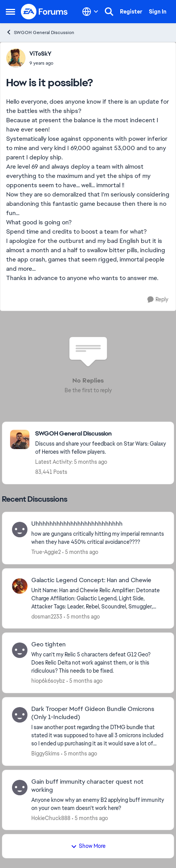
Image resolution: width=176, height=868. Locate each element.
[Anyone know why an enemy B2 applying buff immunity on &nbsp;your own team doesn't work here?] (98, 804)
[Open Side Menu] (10, 12)
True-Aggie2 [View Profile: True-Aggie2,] (46, 552)
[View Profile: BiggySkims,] (20, 715)
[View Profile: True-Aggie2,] (20, 530)
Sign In (158, 12)
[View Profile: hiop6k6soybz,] (20, 650)
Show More (88, 846)
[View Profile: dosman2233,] (20, 586)
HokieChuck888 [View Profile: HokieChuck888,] (51, 818)
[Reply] (158, 300)
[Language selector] (90, 12)
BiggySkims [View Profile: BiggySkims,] (45, 754)
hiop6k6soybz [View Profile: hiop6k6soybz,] (48, 681)
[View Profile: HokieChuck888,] (20, 788)
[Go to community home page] (44, 12)
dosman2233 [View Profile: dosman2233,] (47, 616)
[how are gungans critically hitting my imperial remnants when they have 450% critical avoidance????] (98, 538)
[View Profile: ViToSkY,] (16, 58)
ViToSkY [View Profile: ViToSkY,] (40, 54)
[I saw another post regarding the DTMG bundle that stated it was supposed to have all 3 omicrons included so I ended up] (98, 736)
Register (131, 12)
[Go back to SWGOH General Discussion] (101, 434)
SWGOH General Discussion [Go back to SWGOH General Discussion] (40, 32)
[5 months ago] (80, 552)
